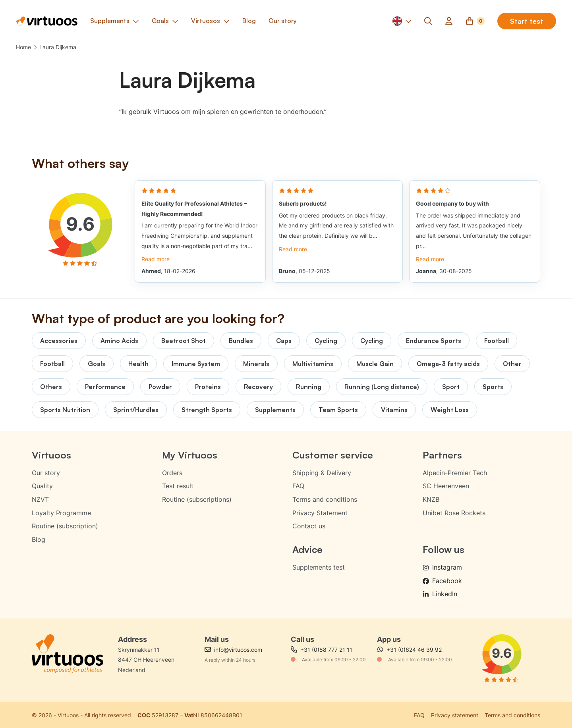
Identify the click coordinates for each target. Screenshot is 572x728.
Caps (284, 341)
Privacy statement (455, 715)
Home (23, 47)
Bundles (241, 341)
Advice (307, 549)
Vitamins (394, 410)
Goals (97, 364)
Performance (105, 387)
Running (309, 387)
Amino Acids (119, 341)
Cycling (326, 341)
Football (497, 341)
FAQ (298, 486)
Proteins (208, 387)
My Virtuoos (190, 455)
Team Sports (338, 410)
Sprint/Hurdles (136, 410)
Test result (178, 486)
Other (512, 364)
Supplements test (319, 567)
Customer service (333, 455)
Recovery (258, 387)
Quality (42, 486)
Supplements (275, 410)
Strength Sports (207, 410)
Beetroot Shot (184, 341)
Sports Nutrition (65, 410)
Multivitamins (313, 364)
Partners (442, 455)
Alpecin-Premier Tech (455, 473)
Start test (527, 21)
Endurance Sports (434, 341)
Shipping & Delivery (322, 473)
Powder (160, 387)
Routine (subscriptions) (197, 499)
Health (138, 364)
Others (51, 387)
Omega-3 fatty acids (448, 364)
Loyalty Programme (61, 513)
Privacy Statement (320, 513)
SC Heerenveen (446, 486)
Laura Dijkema (58, 47)
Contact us (309, 526)
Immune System (196, 364)
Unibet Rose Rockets (454, 513)
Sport (451, 387)
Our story (46, 473)
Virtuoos (51, 455)
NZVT (40, 499)
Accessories (59, 341)
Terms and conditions (325, 499)
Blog (39, 539)
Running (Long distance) (382, 387)
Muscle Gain (375, 364)
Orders (172, 473)
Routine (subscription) (65, 526)
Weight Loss (450, 410)
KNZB (431, 499)
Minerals (256, 364)
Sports (493, 387)
